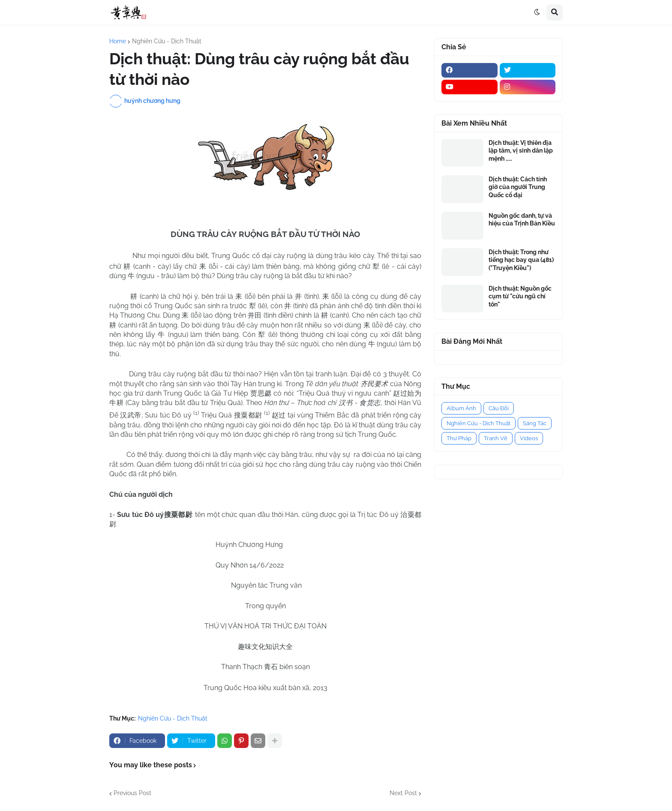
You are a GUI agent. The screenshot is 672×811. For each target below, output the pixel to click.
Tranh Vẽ (496, 438)
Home (118, 41)
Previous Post (132, 793)
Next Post (403, 793)
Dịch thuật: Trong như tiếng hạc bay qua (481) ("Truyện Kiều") (521, 260)
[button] (537, 12)
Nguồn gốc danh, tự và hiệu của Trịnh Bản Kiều (522, 219)
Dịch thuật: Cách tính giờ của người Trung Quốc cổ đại (518, 187)
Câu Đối (499, 408)
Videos (529, 438)
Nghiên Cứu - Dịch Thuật (167, 41)
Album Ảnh (461, 408)
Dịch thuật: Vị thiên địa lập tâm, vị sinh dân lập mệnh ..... (521, 150)
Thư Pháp (459, 438)
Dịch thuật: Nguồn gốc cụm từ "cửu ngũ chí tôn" (520, 296)
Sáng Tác (535, 423)
